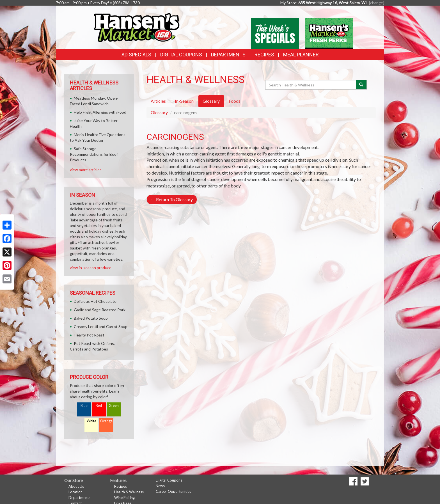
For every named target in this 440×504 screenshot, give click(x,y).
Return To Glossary (172, 199)
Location (75, 492)
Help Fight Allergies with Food (100, 112)
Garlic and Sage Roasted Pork (100, 310)
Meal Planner (301, 55)
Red (99, 406)
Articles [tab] (158, 101)
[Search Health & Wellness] (311, 85)
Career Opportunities (173, 491)
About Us (76, 486)
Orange (106, 421)
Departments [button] (228, 55)
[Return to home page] (136, 27)
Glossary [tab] (211, 101)
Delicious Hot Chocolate (95, 301)
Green (114, 406)
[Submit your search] (361, 85)
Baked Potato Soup (91, 318)
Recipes (264, 55)
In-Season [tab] (184, 101)
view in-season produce (91, 268)
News (160, 486)
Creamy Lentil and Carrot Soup (101, 327)
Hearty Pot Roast (89, 335)
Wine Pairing (124, 498)
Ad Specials (136, 55)
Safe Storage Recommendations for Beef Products (94, 154)
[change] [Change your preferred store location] (377, 3)
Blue (84, 406)
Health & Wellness (129, 492)
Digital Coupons (181, 55)
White (91, 421)
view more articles (86, 170)
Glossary (159, 112)
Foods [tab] (235, 101)
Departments (79, 498)
